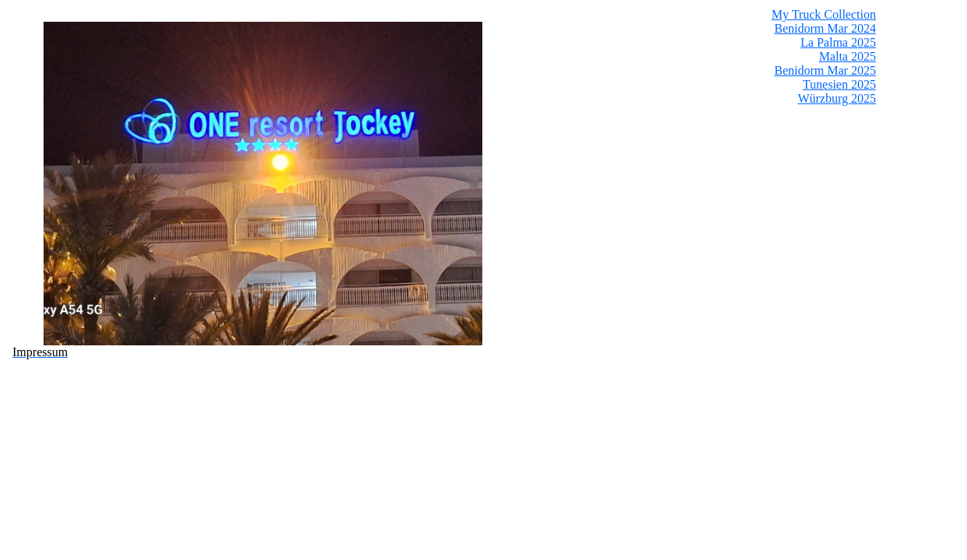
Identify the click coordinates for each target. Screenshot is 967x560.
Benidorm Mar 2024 (825, 28)
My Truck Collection (824, 14)
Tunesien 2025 (839, 84)
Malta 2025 (848, 56)
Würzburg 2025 (837, 98)
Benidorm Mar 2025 (825, 70)
